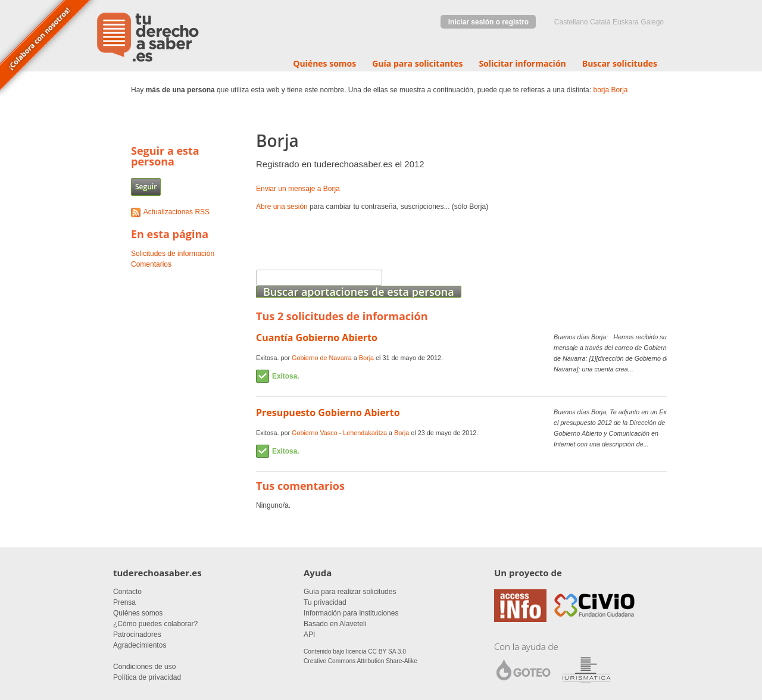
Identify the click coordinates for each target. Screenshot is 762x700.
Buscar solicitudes (620, 63)
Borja (619, 90)
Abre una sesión (282, 207)
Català (600, 22)
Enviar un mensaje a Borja (298, 189)
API (309, 635)
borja (601, 90)
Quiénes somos (324, 63)
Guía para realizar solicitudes (350, 592)
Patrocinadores (137, 635)
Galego (652, 22)
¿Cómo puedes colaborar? (155, 624)
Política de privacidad (147, 677)
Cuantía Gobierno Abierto (317, 337)
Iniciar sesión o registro (488, 22)
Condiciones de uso (144, 667)
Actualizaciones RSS (177, 212)
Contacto (127, 592)
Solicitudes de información (173, 254)
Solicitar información (522, 63)
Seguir (146, 187)
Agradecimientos (140, 645)
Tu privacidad (325, 602)
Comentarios (151, 264)
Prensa (124, 602)
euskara (626, 22)
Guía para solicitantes (417, 63)
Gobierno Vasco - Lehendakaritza (339, 433)
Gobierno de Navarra (322, 358)
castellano (571, 22)
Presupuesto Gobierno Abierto (328, 412)
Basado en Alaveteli (335, 624)
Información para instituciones (351, 613)
